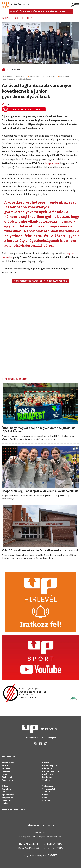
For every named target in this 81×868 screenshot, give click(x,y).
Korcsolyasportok (17, 18)
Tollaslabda (48, 786)
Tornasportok (49, 789)
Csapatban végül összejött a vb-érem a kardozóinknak (40, 491)
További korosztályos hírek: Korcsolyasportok (40, 281)
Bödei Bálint (21, 76)
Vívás (45, 798)
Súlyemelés (7, 798)
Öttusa (5, 786)
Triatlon (46, 792)
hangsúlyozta (52, 163)
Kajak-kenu (7, 780)
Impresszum (48, 825)
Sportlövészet (9, 795)
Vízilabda (47, 801)
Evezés (5, 774)
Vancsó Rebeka (49, 76)
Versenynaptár (49, 738)
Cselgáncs (7, 771)
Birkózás (6, 768)
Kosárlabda (48, 774)
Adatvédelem (34, 825)
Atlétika (6, 766)
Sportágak (9, 756)
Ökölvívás (47, 780)
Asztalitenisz (8, 763)
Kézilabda (47, 768)
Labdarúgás (48, 777)
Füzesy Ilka (34, 76)
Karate (46, 763)
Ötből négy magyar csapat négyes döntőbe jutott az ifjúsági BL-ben (38, 430)
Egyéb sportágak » (14, 809)
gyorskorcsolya (9, 79)
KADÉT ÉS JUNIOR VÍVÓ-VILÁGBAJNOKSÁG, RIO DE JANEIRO (42, 11)
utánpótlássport (26, 79)
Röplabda (6, 789)
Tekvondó (6, 801)
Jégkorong (7, 777)
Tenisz (5, 803)
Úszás (45, 795)
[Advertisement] (41, 312)
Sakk (4, 792)
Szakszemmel (32, 738)
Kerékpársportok (50, 766)
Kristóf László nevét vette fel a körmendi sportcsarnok (40, 550)
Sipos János (64, 76)
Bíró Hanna (7, 76)
